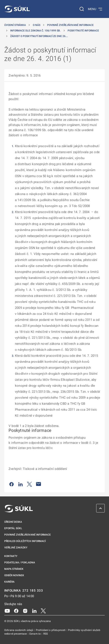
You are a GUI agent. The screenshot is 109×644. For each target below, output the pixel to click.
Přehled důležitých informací (25, 541)
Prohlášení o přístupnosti (51, 630)
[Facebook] (16, 611)
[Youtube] (7, 611)
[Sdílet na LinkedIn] (20, 484)
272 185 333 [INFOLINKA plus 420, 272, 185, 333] (33, 591)
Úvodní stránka (15, 25)
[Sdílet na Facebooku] (12, 484)
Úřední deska (13, 522)
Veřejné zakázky (16, 548)
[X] (43, 611)
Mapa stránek (14, 569)
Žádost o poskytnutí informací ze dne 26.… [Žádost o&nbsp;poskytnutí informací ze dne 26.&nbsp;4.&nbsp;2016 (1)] (39, 36)
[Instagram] (25, 611)
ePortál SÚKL (13, 528)
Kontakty (11, 556)
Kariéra (9, 582)
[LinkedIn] (34, 611)
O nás (37, 25)
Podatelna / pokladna (20, 563)
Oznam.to (35, 634)
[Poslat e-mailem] (39, 484)
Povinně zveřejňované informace (70, 25)
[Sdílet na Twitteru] (29, 484)
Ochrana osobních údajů (19, 630)
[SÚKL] (17, 9)
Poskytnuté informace (83, 31)
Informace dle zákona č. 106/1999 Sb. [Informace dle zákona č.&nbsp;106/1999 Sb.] (35, 31)
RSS (46, 634)
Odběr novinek (14, 575)
